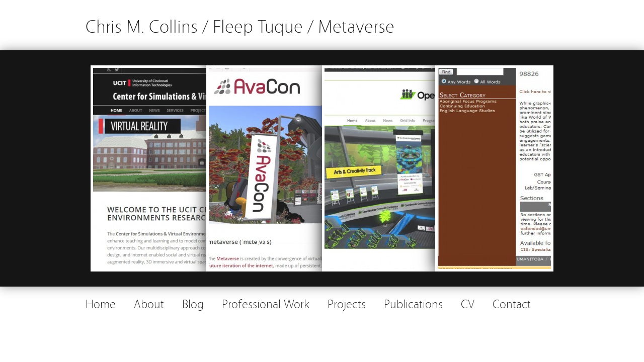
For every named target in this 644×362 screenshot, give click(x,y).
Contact (512, 303)
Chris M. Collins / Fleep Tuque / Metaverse (240, 25)
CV (468, 303)
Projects (347, 303)
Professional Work (266, 303)
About (149, 303)
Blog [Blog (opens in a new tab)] (193, 303)
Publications (413, 303)
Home (101, 303)
